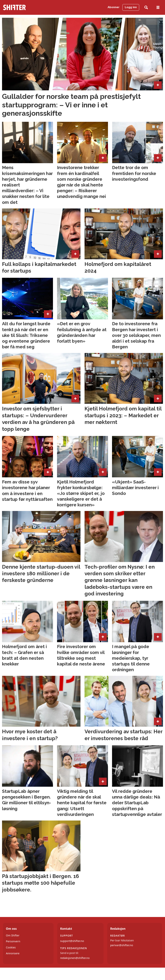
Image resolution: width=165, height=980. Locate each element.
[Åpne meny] (158, 7)
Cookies (11, 947)
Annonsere (13, 953)
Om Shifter (13, 935)
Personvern (13, 941)
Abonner (114, 7)
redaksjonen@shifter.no (75, 958)
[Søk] (146, 7)
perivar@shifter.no (122, 945)
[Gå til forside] (14, 7)
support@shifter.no (72, 941)
